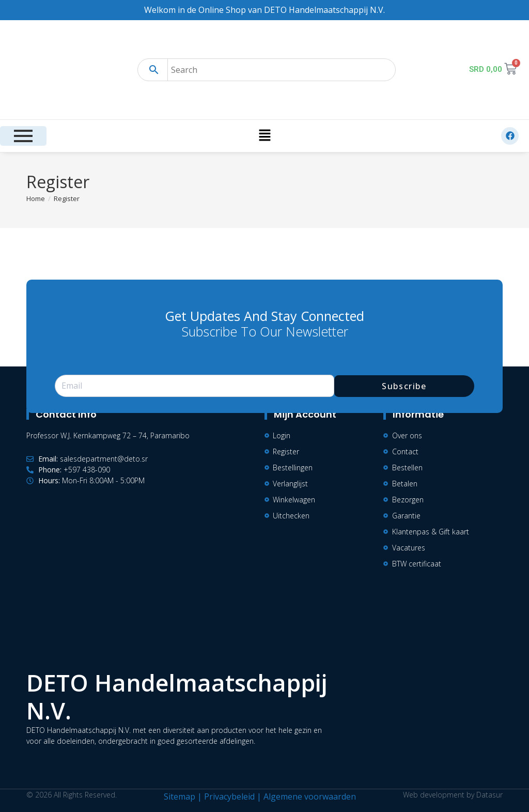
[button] (264, 136)
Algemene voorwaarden (310, 796)
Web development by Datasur (453, 795)
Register (67, 198)
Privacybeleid (229, 796)
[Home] (36, 198)
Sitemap (180, 796)
